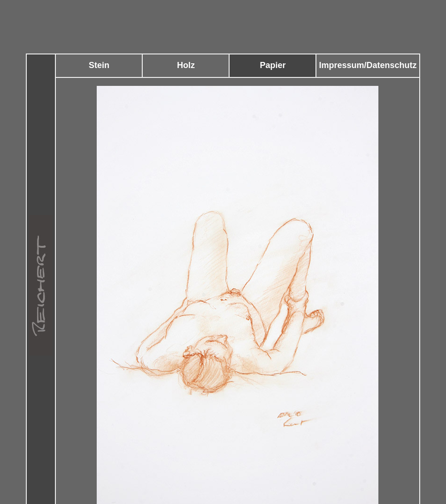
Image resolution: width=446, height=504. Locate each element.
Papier (273, 65)
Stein (99, 65)
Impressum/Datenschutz (368, 65)
